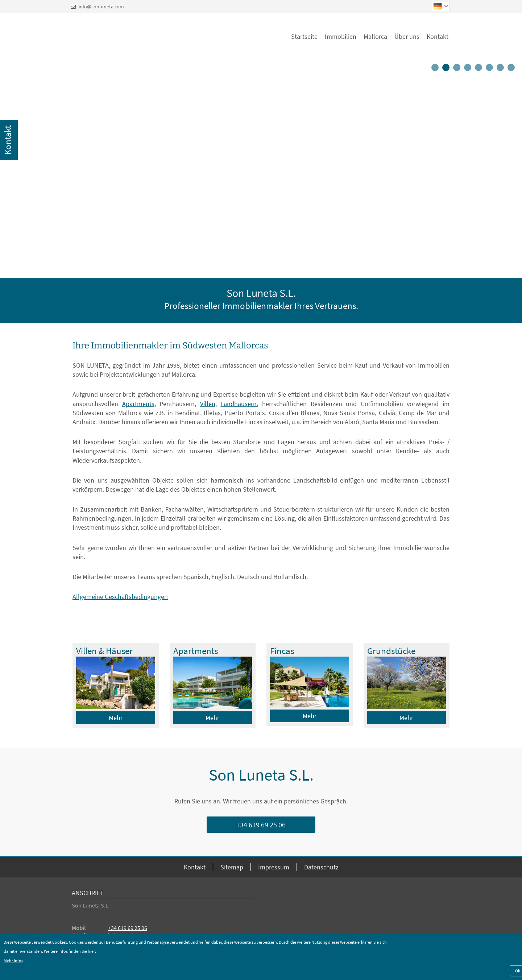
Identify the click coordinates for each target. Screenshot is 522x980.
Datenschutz (321, 867)
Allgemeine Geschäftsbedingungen (120, 597)
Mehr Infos (13, 961)
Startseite (304, 36)
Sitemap (232, 867)
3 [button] (458, 69)
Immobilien (341, 36)
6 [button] (490, 69)
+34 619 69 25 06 (261, 825)
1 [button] (436, 69)
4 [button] (469, 69)
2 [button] (447, 69)
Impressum (274, 867)
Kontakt (438, 36)
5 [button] (480, 69)
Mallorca (375, 36)
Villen (208, 404)
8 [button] (512, 69)
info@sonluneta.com (101, 7)
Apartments (138, 404)
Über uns (407, 36)
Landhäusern (239, 404)
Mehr (116, 718)
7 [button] (501, 69)
